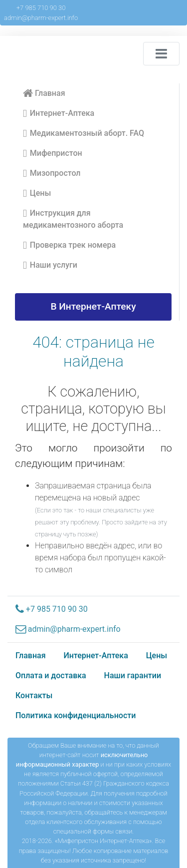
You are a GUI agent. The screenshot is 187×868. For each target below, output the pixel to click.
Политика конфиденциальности (76, 715)
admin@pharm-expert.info (41, 18)
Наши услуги (50, 265)
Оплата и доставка (51, 675)
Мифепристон (53, 153)
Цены (37, 193)
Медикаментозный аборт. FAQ (84, 133)
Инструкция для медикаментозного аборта (73, 218)
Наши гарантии (133, 675)
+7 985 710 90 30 (41, 8)
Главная (44, 93)
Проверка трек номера (69, 245)
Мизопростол (52, 173)
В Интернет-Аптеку (93, 306)
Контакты (34, 695)
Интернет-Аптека (59, 113)
